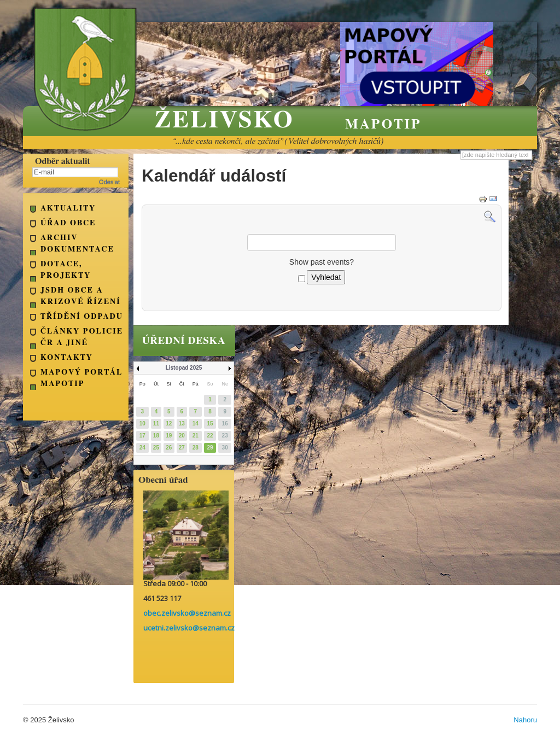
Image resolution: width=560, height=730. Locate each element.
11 (156, 424)
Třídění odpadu (82, 317)
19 (169, 436)
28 (196, 448)
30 (225, 448)
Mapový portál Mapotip (81, 378)
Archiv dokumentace (77, 244)
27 (182, 448)
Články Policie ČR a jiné (82, 337)
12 (169, 424)
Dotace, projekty (66, 270)
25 (156, 448)
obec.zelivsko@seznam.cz (187, 613)
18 (156, 436)
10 (142, 424)
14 (196, 424)
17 (142, 436)
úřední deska (184, 341)
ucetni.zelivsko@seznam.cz (189, 628)
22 (210, 436)
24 (142, 448)
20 (182, 436)
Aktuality (68, 208)
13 (182, 424)
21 (196, 436)
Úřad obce (68, 223)
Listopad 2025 (184, 368)
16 (225, 424)
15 (210, 424)
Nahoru (525, 720)
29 (210, 448)
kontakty (67, 358)
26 (169, 448)
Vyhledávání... (461, 150)
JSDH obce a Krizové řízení (81, 296)
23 (225, 436)
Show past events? (322, 262)
